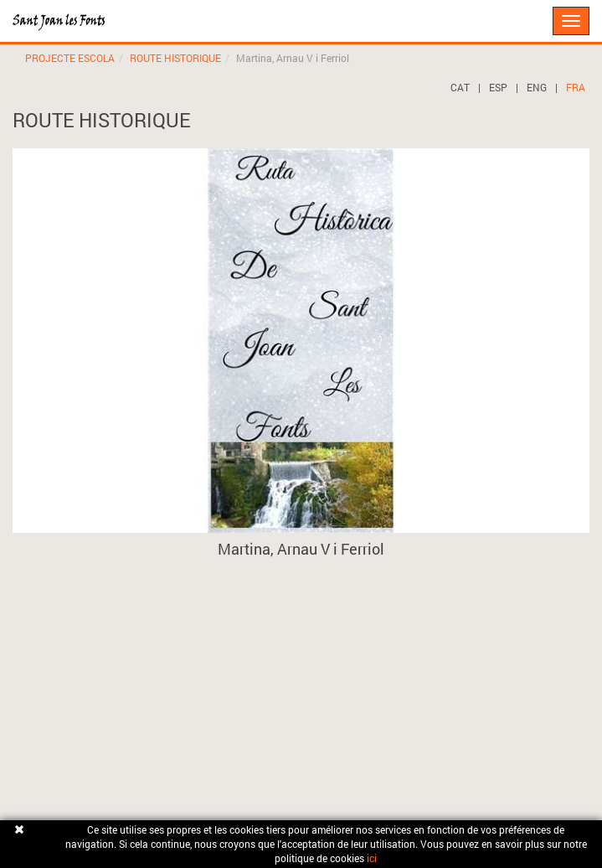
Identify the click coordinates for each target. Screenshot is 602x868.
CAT (460, 87)
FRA (576, 87)
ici (372, 858)
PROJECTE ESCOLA (70, 58)
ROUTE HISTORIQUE (175, 58)
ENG (537, 87)
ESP (498, 87)
